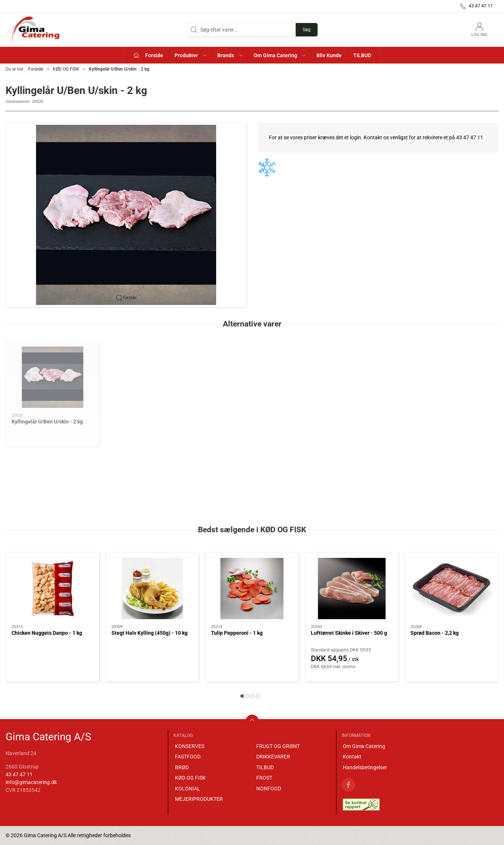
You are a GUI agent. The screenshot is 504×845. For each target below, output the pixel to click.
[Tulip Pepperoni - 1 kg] (252, 589)
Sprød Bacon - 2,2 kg (435, 633)
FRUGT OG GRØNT (278, 746)
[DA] (33, 30)
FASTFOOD (188, 757)
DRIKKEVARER (273, 757)
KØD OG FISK (66, 69)
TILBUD (265, 767)
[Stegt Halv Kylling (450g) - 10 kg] (152, 589)
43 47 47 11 (19, 774)
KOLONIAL (188, 789)
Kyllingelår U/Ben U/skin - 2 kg (47, 422)
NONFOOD (269, 789)
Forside (36, 69)
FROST (264, 778)
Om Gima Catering (364, 746)
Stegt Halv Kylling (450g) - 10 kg (149, 633)
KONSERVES (190, 746)
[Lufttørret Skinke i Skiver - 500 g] (352, 589)
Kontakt (352, 757)
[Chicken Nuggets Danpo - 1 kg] (53, 589)
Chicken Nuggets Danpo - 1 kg (47, 633)
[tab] (242, 696)
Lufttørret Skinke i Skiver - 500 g (349, 633)
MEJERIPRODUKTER (199, 799)
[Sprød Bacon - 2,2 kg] (451, 589)
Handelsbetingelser (365, 767)
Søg (307, 30)
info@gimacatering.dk (31, 782)
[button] (190, 55)
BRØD (182, 767)
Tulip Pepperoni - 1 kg (237, 633)
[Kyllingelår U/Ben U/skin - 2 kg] (53, 377)
